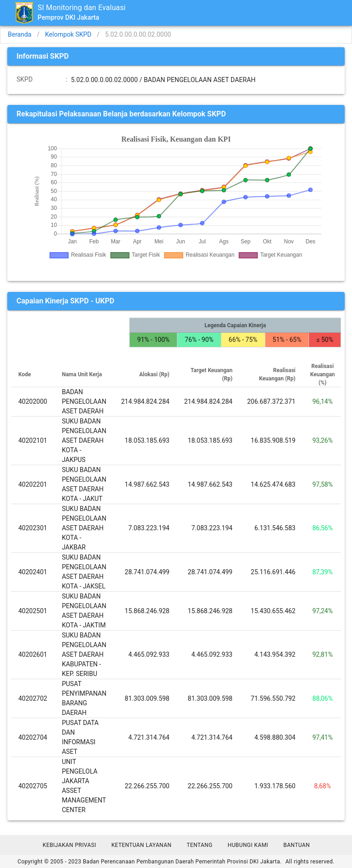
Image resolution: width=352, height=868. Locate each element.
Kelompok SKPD (68, 34)
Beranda (19, 34)
